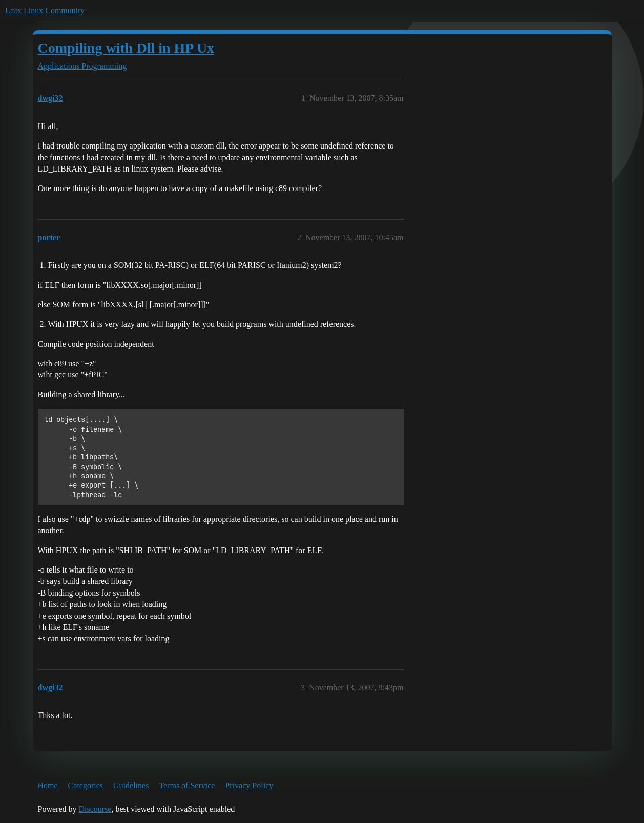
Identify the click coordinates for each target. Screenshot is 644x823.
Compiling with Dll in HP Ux (126, 48)
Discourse (95, 809)
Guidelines (131, 785)
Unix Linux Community (45, 10)
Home (48, 785)
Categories (86, 785)
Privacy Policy (249, 785)
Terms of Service (187, 785)
